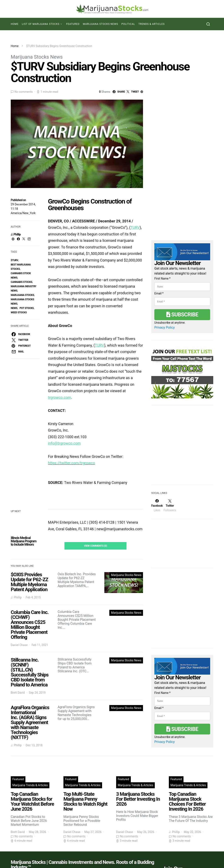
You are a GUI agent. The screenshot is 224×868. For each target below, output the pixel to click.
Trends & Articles (152, 24)
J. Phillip (16, 234)
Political (128, 24)
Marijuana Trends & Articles (30, 785)
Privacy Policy (165, 327)
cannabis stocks (21, 282)
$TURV (14, 260)
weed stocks (19, 312)
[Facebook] (157, 505)
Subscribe (182, 315)
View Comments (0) (95, 546)
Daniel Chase (19, 645)
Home (15, 24)
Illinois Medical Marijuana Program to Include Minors (24, 541)
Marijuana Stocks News (101, 24)
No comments (24, 92)
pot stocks (27, 308)
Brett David (18, 693)
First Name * (162, 278)
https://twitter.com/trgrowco (71, 463)
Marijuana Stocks (22, 295)
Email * (159, 293)
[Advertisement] (182, 448)
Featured (73, 24)
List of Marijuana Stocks (41, 24)
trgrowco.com (60, 397)
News (14, 308)
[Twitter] (170, 505)
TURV (135, 227)
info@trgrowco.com (64, 443)
